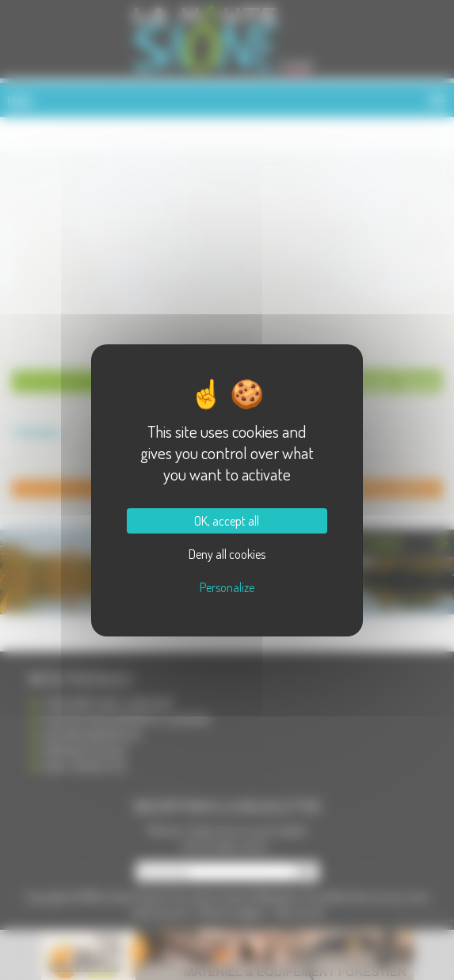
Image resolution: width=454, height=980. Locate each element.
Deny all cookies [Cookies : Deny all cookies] (227, 554)
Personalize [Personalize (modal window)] (227, 587)
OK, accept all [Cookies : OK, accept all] (227, 521)
